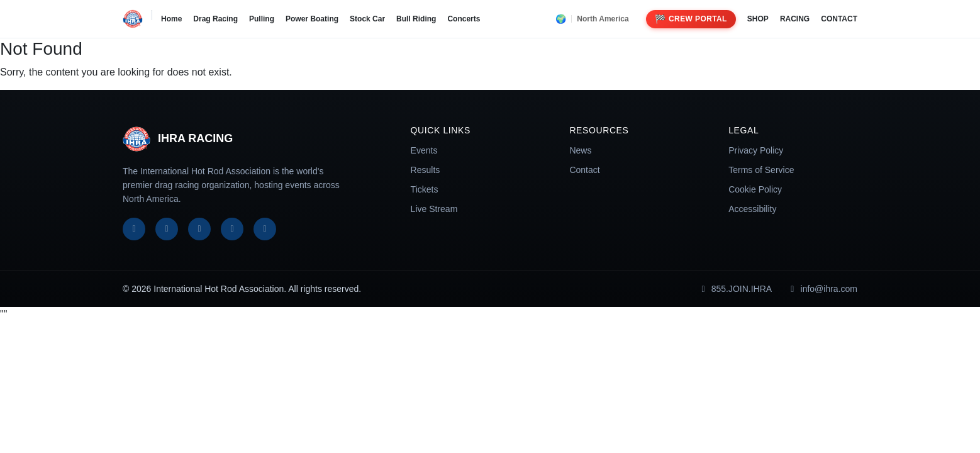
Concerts (464, 19)
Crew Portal (691, 19)
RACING (795, 19)
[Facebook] (134, 229)
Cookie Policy (755, 189)
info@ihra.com (822, 289)
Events (424, 150)
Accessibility (752, 209)
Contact (584, 170)
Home (171, 19)
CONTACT (839, 19)
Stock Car (367, 19)
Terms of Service (761, 170)
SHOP (758, 19)
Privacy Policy (756, 150)
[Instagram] (199, 229)
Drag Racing (215, 19)
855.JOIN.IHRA (735, 289)
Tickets (425, 189)
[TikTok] (265, 229)
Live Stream (434, 209)
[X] (167, 229)
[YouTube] (232, 229)
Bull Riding (416, 19)
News (580, 150)
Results (426, 170)
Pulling (262, 19)
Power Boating (312, 19)
